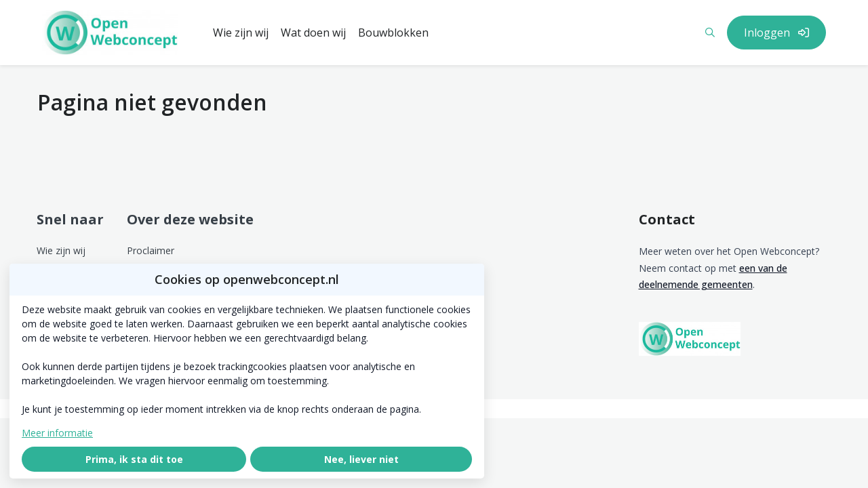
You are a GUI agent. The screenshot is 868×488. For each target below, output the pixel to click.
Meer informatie (57, 433)
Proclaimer (151, 250)
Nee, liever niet (361, 459)
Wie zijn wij (61, 250)
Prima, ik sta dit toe (134, 459)
